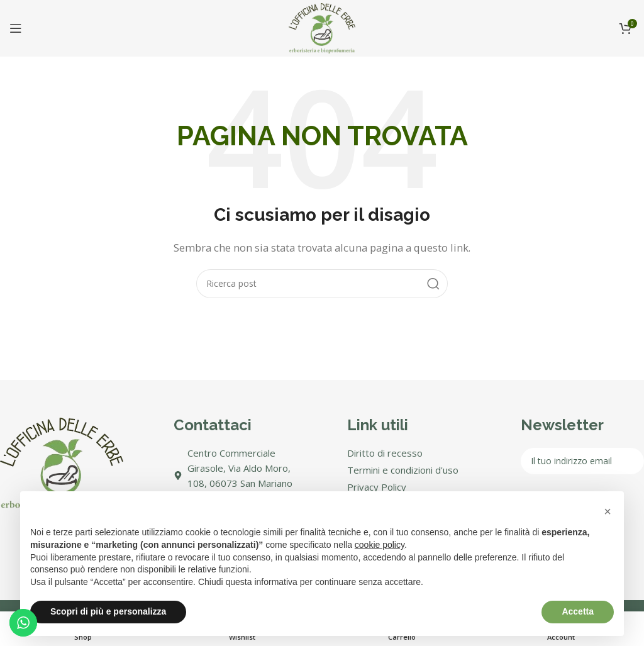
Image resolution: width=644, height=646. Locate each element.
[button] (608, 511)
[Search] (322, 284)
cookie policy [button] (380, 545)
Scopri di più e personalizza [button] (108, 611)
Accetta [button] (578, 611)
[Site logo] (322, 27)
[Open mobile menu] (16, 28)
